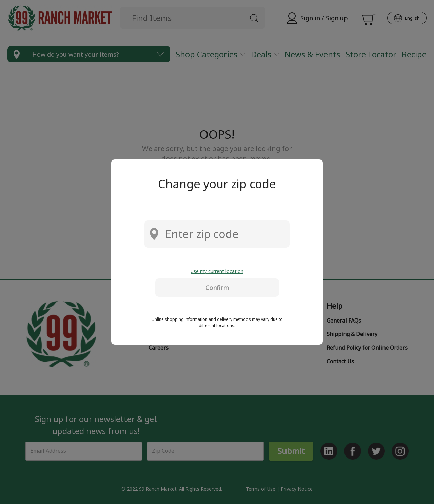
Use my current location (217, 271)
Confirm (217, 288)
